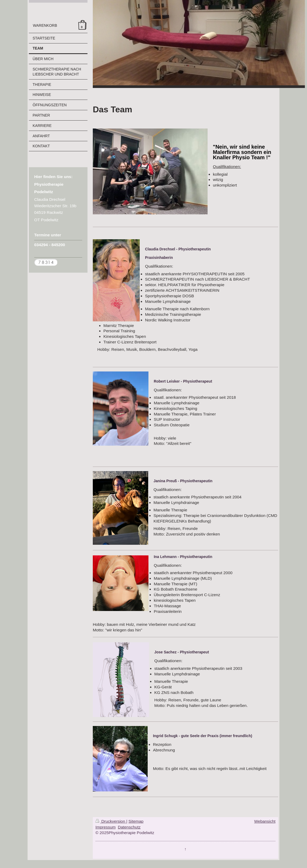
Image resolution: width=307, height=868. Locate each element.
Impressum (106, 827)
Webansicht (265, 821)
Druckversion (111, 821)
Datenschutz (129, 827)
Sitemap (136, 821)
